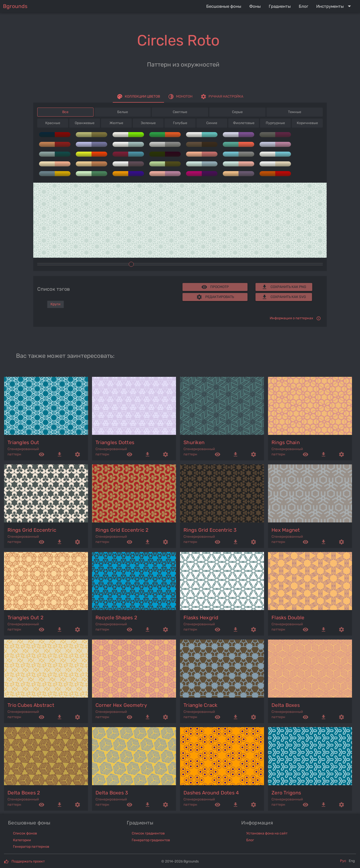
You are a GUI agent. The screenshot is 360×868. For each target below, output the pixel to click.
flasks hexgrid (201, 618)
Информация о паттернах (291, 318)
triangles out (23, 442)
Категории (22, 840)
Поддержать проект (28, 861)
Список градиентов (148, 833)
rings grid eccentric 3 (210, 530)
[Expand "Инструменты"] (335, 6)
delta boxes (286, 705)
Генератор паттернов (31, 847)
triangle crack (200, 705)
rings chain (286, 442)
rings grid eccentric (32, 530)
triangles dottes (115, 442)
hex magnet (286, 530)
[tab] (138, 97)
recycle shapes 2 (116, 618)
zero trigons (286, 793)
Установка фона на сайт (267, 833)
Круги (55, 304)
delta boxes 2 (24, 793)
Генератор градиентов (151, 840)
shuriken (194, 442)
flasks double (288, 618)
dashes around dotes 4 (211, 793)
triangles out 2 (25, 618)
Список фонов (25, 833)
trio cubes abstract (31, 705)
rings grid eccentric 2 (122, 530)
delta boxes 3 (112, 793)
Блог (250, 840)
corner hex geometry (121, 705)
